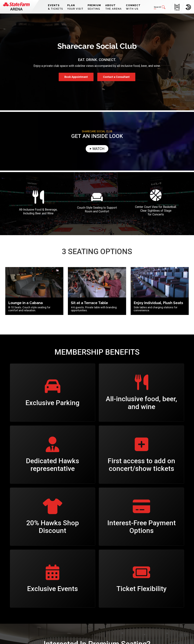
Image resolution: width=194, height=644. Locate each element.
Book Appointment (76, 77)
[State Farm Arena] (16, 6)
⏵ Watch (97, 149)
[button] (160, 7)
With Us (133, 7)
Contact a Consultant (116, 77)
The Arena (114, 7)
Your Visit (75, 7)
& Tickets (56, 7)
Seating (94, 7)
